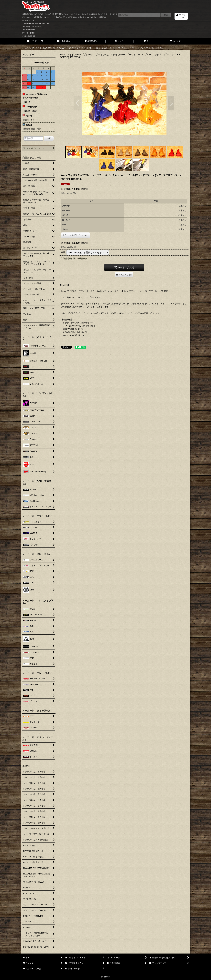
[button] (78, 103)
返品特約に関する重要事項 (74, 259)
